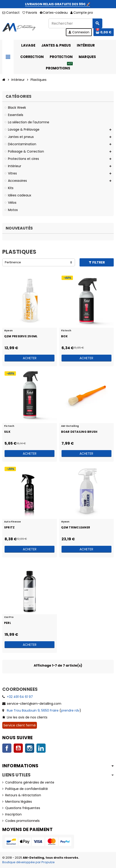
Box (64, 336)
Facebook (7, 748)
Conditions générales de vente (30, 782)
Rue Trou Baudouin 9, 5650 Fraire (33, 710)
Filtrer (97, 262)
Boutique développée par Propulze (28, 862)
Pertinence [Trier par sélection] (13, 262)
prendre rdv (70, 710)
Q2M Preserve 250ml (21, 336)
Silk (7, 432)
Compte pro (82, 13)
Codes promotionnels (22, 821)
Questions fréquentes (23, 808)
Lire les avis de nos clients (27, 717)
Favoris (30, 13)
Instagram (30, 748)
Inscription (13, 814)
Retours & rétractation (23, 795)
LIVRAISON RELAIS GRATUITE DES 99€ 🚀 (58, 4)
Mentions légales (19, 802)
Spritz (9, 527)
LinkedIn (41, 748)
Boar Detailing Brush (79, 432)
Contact (11, 13)
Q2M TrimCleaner (76, 527)
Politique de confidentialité (27, 789)
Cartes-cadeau (54, 13)
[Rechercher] (75, 23)
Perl (8, 623)
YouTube (18, 748)
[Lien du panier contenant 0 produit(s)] (104, 32)
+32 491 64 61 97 (20, 697)
